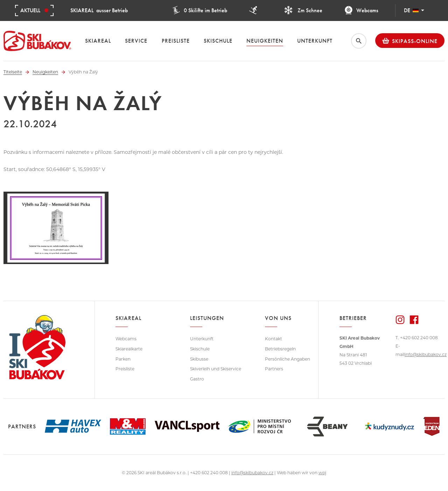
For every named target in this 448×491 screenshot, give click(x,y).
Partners (274, 369)
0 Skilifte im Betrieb (199, 10)
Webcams (361, 10)
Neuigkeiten (45, 72)
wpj (322, 473)
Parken (123, 359)
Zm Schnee (303, 10)
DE (414, 10)
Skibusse (199, 359)
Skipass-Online (410, 41)
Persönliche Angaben (288, 359)
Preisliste (125, 369)
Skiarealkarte (129, 349)
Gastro (197, 379)
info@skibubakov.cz (426, 354)
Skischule (200, 349)
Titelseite (13, 72)
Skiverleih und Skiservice (216, 369)
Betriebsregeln (280, 349)
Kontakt (274, 339)
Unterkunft (202, 339)
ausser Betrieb (99, 10)
